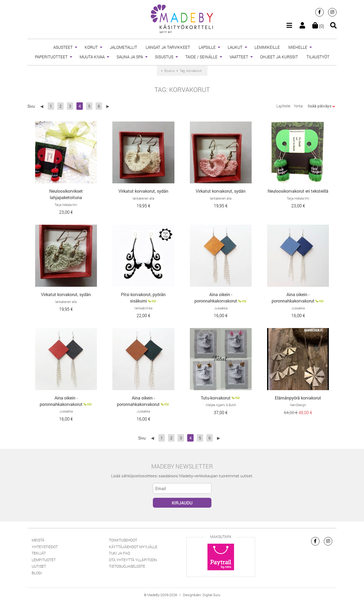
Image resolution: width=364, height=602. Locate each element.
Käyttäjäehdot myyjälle (133, 547)
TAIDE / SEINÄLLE (201, 57)
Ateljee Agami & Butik (221, 405)
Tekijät (39, 553)
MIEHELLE (298, 47)
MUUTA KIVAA (92, 57)
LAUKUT (235, 47)
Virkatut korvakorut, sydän (143, 191)
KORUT (91, 47)
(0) (318, 26)
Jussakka (221, 308)
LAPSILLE (207, 47)
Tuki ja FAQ (119, 553)
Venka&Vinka (143, 308)
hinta (298, 106)
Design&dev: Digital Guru (202, 595)
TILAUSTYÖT (318, 57)
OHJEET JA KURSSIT (279, 57)
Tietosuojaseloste (127, 566)
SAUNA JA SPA (130, 57)
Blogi (37, 573)
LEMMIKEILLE (267, 47)
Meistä (38, 540)
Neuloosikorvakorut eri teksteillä (298, 191)
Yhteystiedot (45, 547)
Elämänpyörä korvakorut (298, 398)
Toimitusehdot (123, 540)
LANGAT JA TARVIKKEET (168, 47)
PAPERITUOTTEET (51, 57)
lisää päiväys (320, 106)
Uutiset (39, 566)
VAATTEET (239, 57)
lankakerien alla (143, 198)
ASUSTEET (63, 47)
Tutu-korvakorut (216, 398)
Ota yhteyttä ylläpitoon (133, 560)
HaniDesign (298, 405)
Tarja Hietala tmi (66, 205)
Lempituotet (44, 560)
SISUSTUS (164, 57)
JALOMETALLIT (123, 47)
